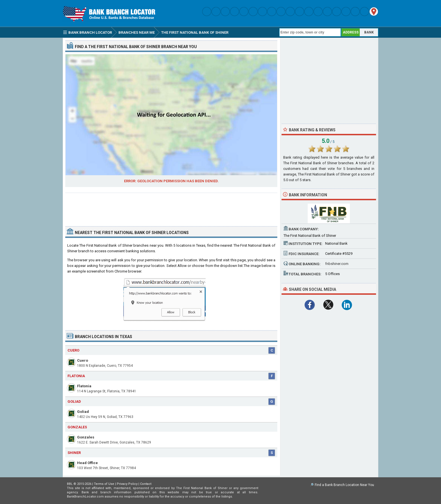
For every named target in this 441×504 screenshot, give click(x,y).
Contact (146, 484)
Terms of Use (104, 484)
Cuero (83, 360)
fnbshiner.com (337, 264)
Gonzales (86, 437)
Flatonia (84, 386)
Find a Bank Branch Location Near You (344, 485)
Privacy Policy (127, 484)
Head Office (87, 463)
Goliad (83, 412)
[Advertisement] (171, 207)
